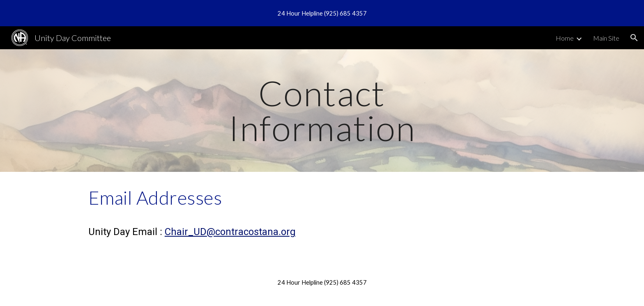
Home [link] (565, 38)
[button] (634, 38)
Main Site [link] (606, 38)
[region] (322, 13)
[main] (322, 111)
